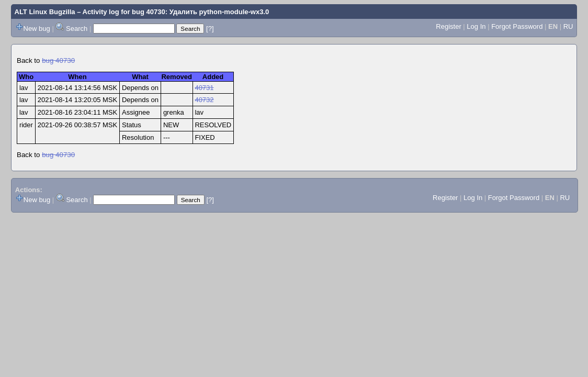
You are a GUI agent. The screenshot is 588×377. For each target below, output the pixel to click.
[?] (210, 29)
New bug (37, 29)
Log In (476, 26)
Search (77, 29)
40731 (204, 88)
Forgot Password (517, 26)
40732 (204, 100)
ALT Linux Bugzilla (45, 12)
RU (568, 26)
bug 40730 (58, 60)
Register (448, 26)
